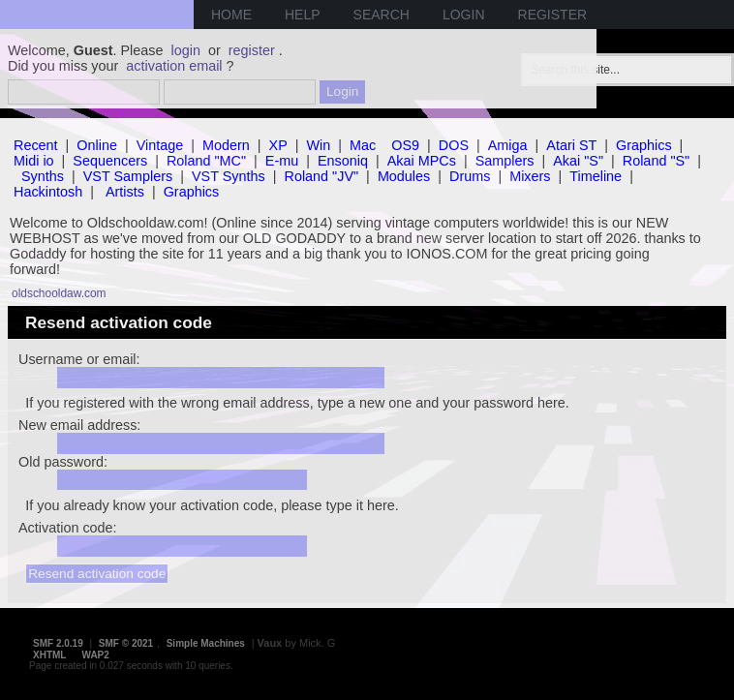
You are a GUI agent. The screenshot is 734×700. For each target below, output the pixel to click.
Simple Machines (206, 643)
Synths (43, 176)
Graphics (644, 145)
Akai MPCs (422, 161)
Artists (125, 192)
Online (97, 145)
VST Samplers (128, 176)
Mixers (530, 176)
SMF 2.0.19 (58, 643)
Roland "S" (656, 161)
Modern (226, 145)
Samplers (505, 161)
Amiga (508, 145)
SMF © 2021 (126, 643)
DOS (454, 145)
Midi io (34, 161)
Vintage (160, 145)
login (186, 50)
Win (319, 145)
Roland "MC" (206, 161)
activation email (174, 66)
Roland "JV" (322, 176)
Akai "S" (578, 161)
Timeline (596, 176)
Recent (36, 145)
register (252, 50)
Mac (363, 145)
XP (278, 145)
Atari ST (571, 145)
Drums (470, 176)
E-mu (282, 161)
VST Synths (229, 176)
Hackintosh (48, 192)
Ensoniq (343, 161)
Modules (404, 176)
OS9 (405, 145)
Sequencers (110, 161)
